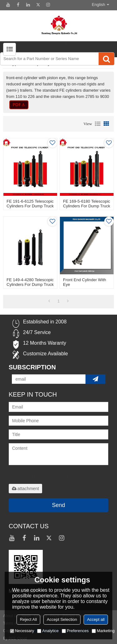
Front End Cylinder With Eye (85, 282)
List (98, 124)
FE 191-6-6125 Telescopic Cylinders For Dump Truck (30, 204)
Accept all (96, 619)
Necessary (22, 631)
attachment (25, 489)
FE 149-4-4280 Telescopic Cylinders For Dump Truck (30, 282)
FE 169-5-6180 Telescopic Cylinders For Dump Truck (87, 204)
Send (58, 505)
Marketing (103, 631)
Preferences (75, 631)
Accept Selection (62, 619)
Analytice (48, 631)
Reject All (28, 619)
